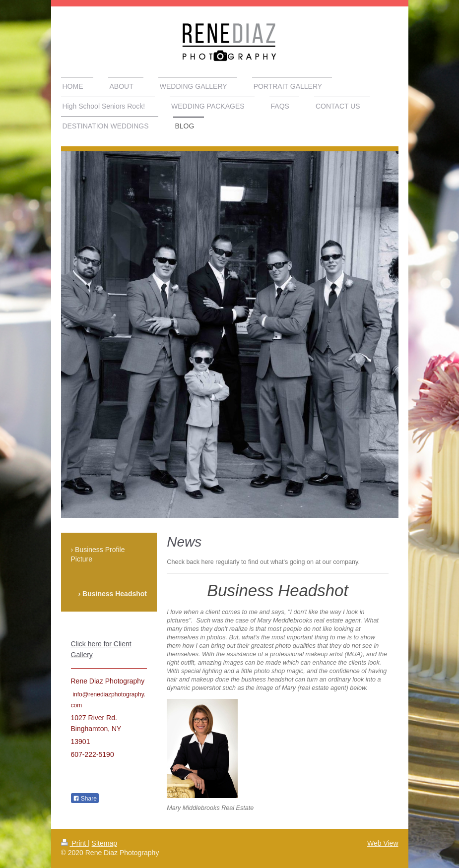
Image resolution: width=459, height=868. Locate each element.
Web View (383, 843)
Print (75, 843)
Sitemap (104, 843)
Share (85, 799)
